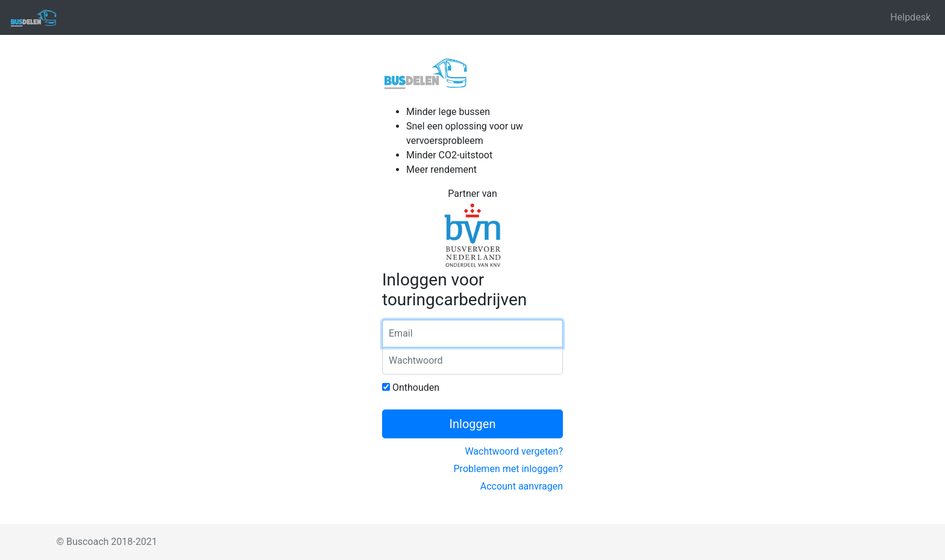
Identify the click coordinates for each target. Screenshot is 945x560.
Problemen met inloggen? (508, 469)
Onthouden (411, 387)
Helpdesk (910, 17)
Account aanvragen (522, 486)
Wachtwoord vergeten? (514, 451)
